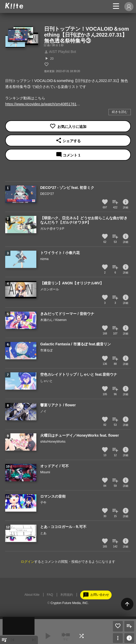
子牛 (43, 503)
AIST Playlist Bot (60, 52)
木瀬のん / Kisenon (53, 320)
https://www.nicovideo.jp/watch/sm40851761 (41, 104)
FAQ (50, 595)
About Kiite (32, 595)
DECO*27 (47, 194)
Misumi (45, 472)
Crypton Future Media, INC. (70, 603)
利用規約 (67, 595)
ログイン (28, 562)
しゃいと (46, 381)
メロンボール (50, 289)
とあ (43, 533)
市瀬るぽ (46, 350)
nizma (44, 259)
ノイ (43, 411)
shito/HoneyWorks (53, 442)
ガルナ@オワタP (52, 229)
